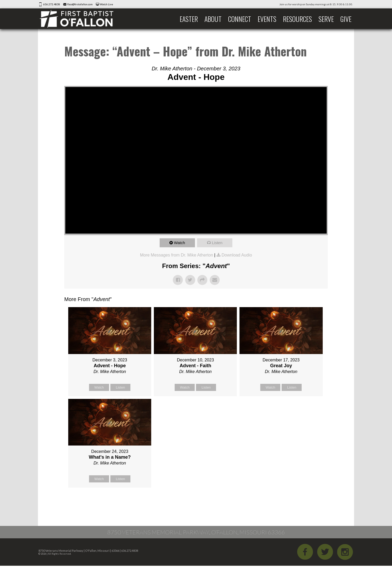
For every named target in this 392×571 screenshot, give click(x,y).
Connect (240, 19)
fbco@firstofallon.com (80, 4)
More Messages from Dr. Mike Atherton (176, 255)
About (213, 19)
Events (267, 19)
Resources (297, 19)
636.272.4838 (52, 4)
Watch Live (106, 4)
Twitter (325, 552)
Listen (217, 243)
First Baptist (80, 19)
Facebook (305, 552)
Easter (189, 19)
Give (346, 19)
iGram (345, 552)
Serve (326, 19)
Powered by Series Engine (308, 501)
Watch (179, 243)
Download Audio (237, 255)
